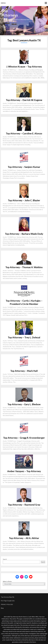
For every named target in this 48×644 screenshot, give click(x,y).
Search (5, 559)
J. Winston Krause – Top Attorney (24, 67)
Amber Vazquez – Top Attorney (24, 471)
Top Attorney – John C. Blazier (24, 200)
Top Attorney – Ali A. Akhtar (24, 538)
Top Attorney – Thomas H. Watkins (24, 267)
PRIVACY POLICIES (7, 604)
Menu (3, 3)
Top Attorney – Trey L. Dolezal (24, 337)
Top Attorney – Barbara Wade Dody (24, 234)
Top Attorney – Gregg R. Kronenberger (24, 438)
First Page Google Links (8, 601)
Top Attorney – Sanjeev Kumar (24, 167)
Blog (2, 608)
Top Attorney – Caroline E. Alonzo (24, 133)
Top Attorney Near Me (8, 597)
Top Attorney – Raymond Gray (24, 505)
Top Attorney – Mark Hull (24, 371)
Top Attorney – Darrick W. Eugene (24, 100)
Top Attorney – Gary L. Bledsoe (24, 404)
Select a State (7, 581)
